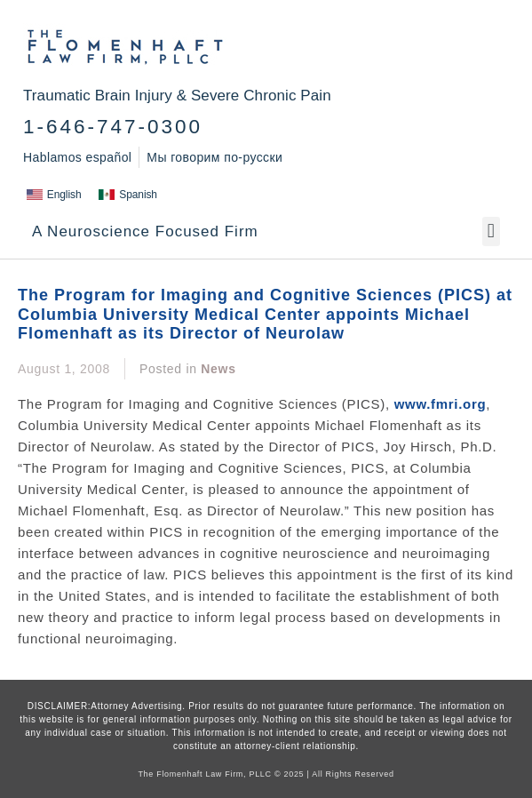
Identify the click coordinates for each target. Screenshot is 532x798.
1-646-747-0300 (113, 127)
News (218, 369)
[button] (491, 231)
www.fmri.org (441, 404)
